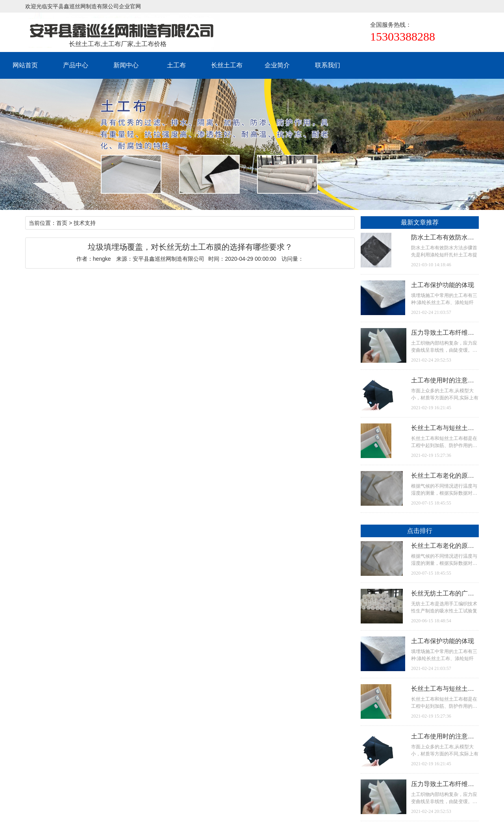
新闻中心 (126, 65)
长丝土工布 (227, 65)
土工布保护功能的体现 (443, 285)
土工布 (176, 65)
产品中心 (76, 65)
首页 (62, 223)
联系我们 (328, 65)
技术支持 (85, 223)
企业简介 (277, 65)
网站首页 (25, 65)
